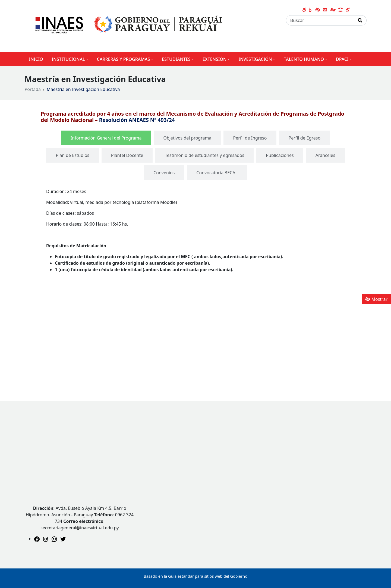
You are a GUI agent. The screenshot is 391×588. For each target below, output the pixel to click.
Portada (33, 89)
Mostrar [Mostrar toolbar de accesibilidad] (376, 299)
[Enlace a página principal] (127, 26)
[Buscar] (320, 20)
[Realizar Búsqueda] (360, 20)
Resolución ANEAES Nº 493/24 (137, 120)
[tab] (106, 138)
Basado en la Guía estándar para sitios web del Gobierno (195, 576)
